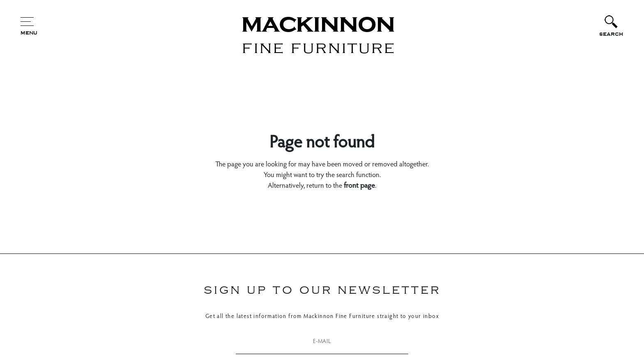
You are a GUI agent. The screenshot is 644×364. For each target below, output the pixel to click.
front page (359, 186)
